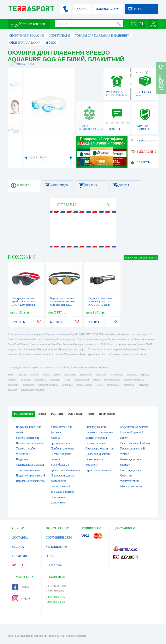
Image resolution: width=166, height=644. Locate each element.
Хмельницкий (81, 380)
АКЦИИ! (82, 9)
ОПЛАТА (18, 547)
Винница (131, 375)
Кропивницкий (112, 380)
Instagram (21, 598)
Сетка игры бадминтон (100, 449)
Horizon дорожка (131, 470)
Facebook (21, 587)
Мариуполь (116, 375)
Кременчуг (28, 384)
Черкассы (40, 380)
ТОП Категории (23, 414)
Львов (57, 375)
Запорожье (70, 375)
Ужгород (12, 389)
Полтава (12, 380)
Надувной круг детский (30, 476)
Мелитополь (113, 384)
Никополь (129, 384)
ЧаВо (91, 414)
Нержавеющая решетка (30, 481)
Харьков (22, 375)
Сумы (67, 380)
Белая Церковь (85, 384)
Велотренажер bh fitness (135, 443)
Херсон (144, 375)
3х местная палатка (28, 470)
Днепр (46, 375)
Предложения (107, 414)
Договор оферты (76, 636)
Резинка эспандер (96, 443)
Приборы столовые (63, 449)
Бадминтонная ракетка (134, 427)
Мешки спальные (131, 486)
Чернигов (26, 380)
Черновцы (13, 384)
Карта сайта (56, 636)
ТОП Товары (75, 414)
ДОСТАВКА (20, 538)
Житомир (54, 380)
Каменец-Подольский (32, 389)
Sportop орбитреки (27, 438)
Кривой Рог (86, 375)
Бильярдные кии (96, 427)
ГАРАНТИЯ (20, 556)
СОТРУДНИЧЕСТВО (59, 538)
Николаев (101, 375)
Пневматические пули (29, 443)
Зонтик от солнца (96, 438)
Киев (10, 375)
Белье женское (94, 459)
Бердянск (144, 384)
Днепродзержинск (134, 380)
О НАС (50, 556)
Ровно (96, 380)
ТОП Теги (57, 414)
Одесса (34, 375)
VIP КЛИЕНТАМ (57, 547)
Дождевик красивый (98, 454)
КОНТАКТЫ (54, 565)
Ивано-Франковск (48, 384)
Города (42, 414)
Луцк (100, 384)
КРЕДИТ (18, 565)
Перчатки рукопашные (99, 432)
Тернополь (67, 384)
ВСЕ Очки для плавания (141, 258)
